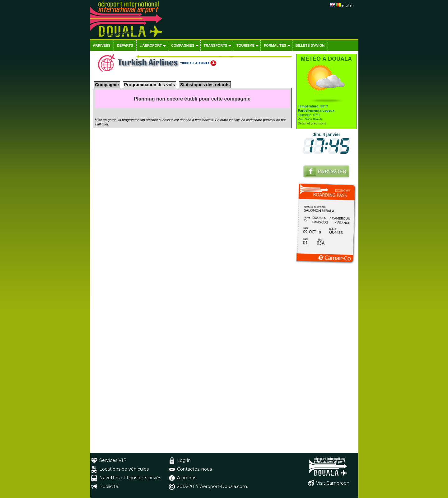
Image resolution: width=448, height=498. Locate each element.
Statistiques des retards (205, 85)
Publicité (109, 486)
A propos (187, 478)
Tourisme (245, 45)
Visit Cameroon (333, 483)
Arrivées (102, 45)
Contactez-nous (194, 469)
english (348, 5)
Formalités (275, 45)
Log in (184, 460)
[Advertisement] (327, 359)
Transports (216, 45)
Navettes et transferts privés (130, 478)
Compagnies (183, 45)
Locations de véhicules (124, 469)
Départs (125, 45)
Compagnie (107, 85)
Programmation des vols (149, 85)
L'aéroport (151, 45)
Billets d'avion (310, 45)
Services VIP (113, 460)
